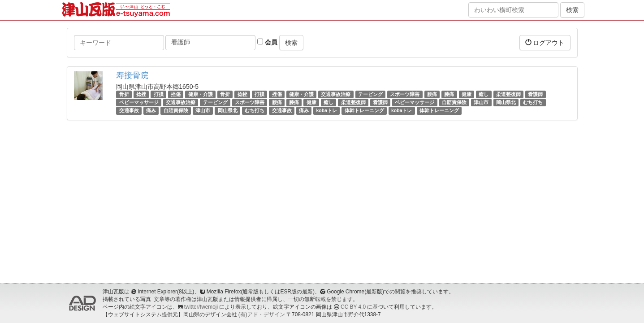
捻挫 (141, 94)
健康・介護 (201, 94)
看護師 (535, 94)
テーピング (370, 94)
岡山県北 (506, 102)
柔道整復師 (508, 94)
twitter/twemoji (201, 307)
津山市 (481, 102)
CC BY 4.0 (353, 307)
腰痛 (432, 94)
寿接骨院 (132, 75)
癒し (484, 94)
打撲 (159, 94)
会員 (267, 42)
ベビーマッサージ (139, 102)
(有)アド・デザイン (262, 314)
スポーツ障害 (405, 94)
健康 (467, 94)
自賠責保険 (454, 102)
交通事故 (129, 110)
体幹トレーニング (364, 110)
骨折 (124, 94)
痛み (151, 110)
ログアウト (545, 42)
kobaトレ (327, 110)
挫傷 (176, 94)
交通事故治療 (336, 94)
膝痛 (449, 94)
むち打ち (533, 102)
